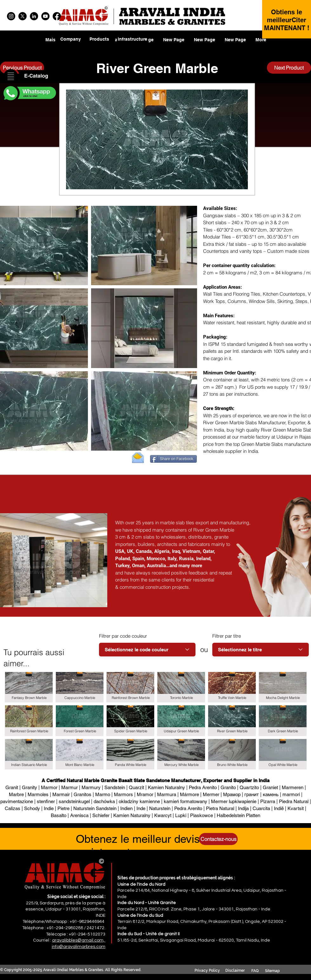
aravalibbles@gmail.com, (79, 940)
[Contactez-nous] (218, 839)
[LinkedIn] (34, 16)
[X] (23, 16)
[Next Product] (289, 68)
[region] (99, 43)
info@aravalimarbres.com (79, 947)
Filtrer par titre (227, 636)
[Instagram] (11, 16)
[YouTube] (45, 16)
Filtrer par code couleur (123, 636)
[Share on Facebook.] (173, 459)
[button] (29, 77)
